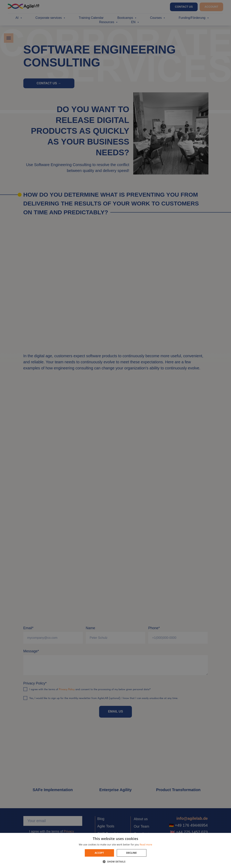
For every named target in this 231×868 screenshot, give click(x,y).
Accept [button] (99, 853)
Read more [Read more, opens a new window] (146, 845)
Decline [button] (131, 853)
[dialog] (115, 434)
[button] (116, 861)
